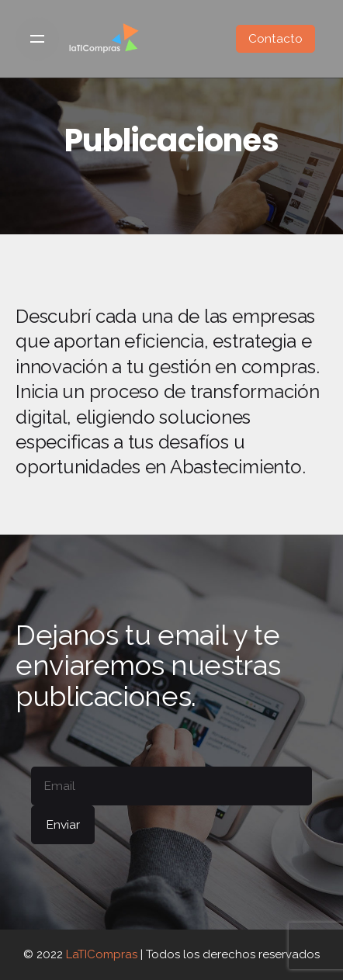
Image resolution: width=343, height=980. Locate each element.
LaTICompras (102, 954)
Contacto (275, 39)
